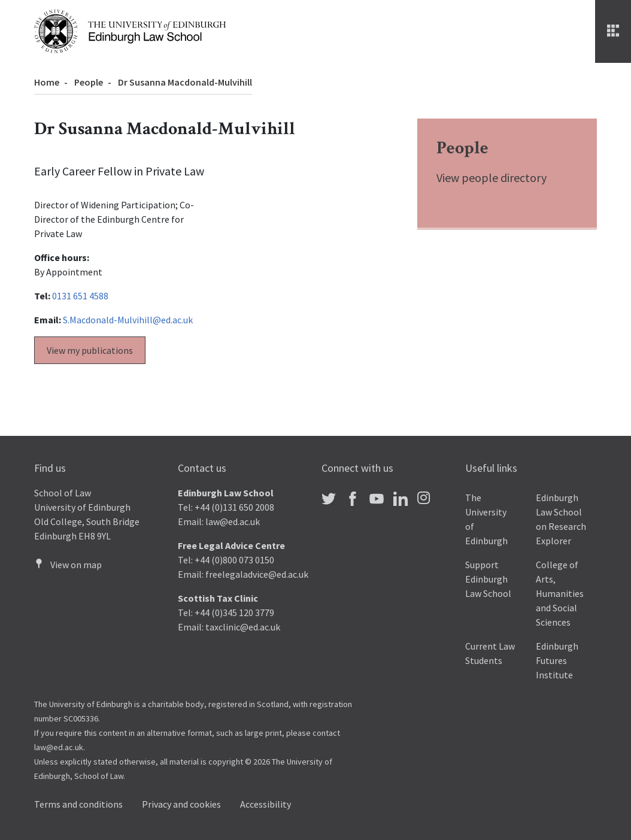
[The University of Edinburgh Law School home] (130, 30)
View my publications (90, 350)
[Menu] (613, 31)
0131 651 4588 (80, 296)
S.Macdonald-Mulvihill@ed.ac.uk (128, 320)
